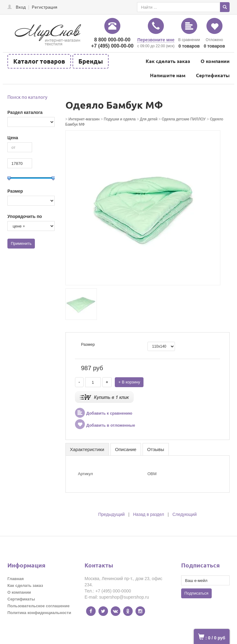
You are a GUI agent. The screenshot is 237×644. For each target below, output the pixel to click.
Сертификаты (213, 75)
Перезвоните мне (156, 40)
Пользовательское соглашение (38, 606)
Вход (21, 7)
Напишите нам (168, 75)
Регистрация (45, 7)
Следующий (185, 514)
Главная (16, 579)
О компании (215, 61)
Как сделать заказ (168, 61)
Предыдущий (111, 514)
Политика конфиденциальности (39, 613)
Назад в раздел (149, 514)
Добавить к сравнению (104, 413)
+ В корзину (129, 382)
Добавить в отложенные (105, 425)
